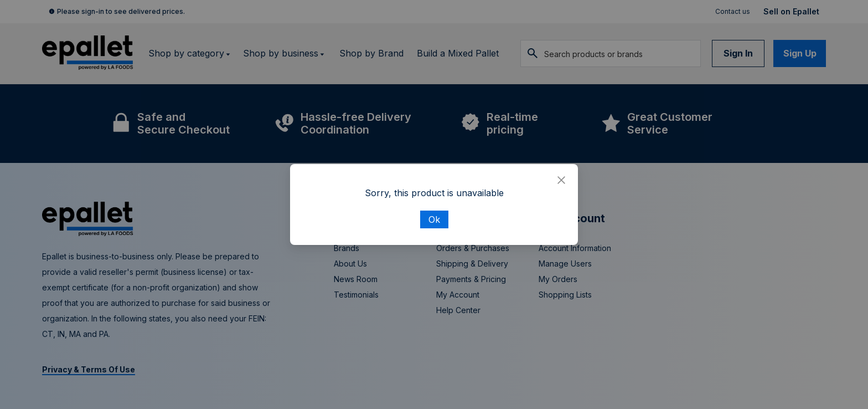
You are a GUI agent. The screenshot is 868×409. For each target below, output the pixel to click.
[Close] (561, 181)
